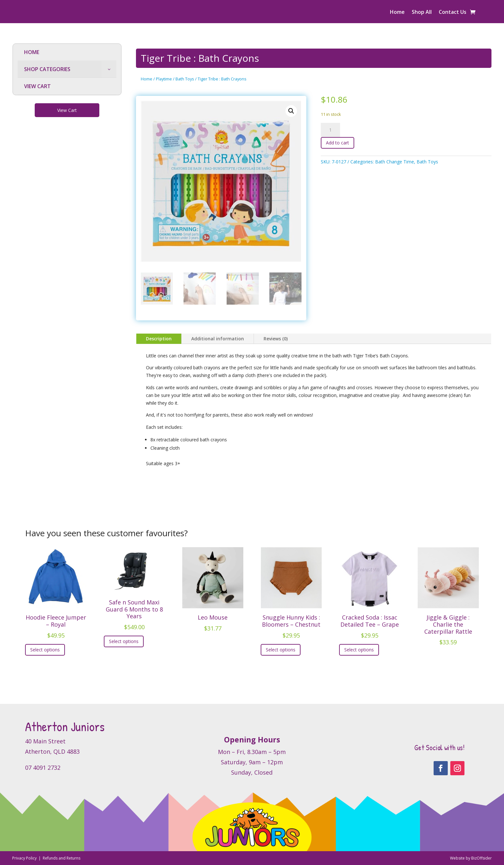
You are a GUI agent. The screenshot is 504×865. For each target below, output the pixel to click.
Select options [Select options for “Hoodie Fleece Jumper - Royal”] (45, 650)
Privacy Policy (25, 858)
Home (397, 13)
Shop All (422, 13)
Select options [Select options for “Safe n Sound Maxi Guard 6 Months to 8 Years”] (124, 641)
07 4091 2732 (43, 768)
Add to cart (337, 143)
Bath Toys (185, 79)
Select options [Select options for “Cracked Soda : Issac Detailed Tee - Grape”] (359, 650)
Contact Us (453, 13)
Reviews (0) (276, 339)
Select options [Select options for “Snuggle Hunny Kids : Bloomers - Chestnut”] (281, 650)
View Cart (67, 110)
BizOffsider (482, 858)
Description (159, 339)
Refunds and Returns (62, 858)
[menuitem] (67, 52)
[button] (291, 111)
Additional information (218, 339)
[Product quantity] (330, 130)
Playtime (164, 79)
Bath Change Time (395, 162)
